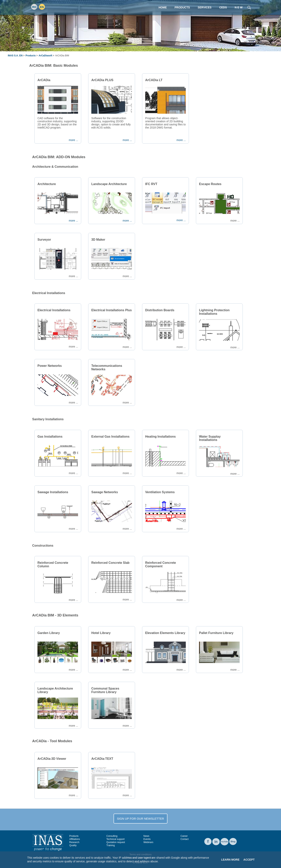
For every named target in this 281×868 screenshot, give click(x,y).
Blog (233, 841)
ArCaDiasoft (45, 56)
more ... (73, 140)
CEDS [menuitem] (223, 7)
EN (42, 7)
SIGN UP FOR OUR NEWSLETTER (140, 819)
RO (34, 7)
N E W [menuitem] (239, 7)
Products (31, 56)
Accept (249, 860)
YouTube (225, 842)
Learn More (230, 860)
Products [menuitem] (182, 7)
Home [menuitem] (163, 7)
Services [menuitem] (205, 7)
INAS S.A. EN (15, 56)
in (216, 842)
